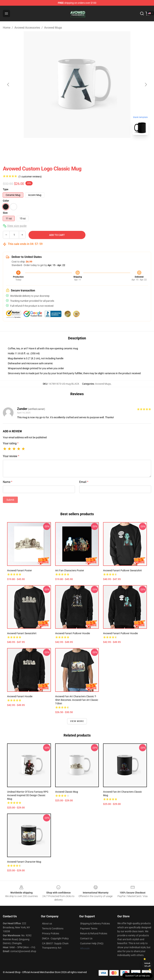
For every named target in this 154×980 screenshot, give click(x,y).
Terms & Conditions (53, 928)
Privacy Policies (51, 933)
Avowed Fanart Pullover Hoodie (120, 633)
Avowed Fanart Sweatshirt (22, 633)
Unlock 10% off (147, 965)
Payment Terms (89, 928)
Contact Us (86, 938)
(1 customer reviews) (30, 177)
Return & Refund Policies (94, 933)
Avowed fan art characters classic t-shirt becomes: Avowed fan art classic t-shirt (77, 700)
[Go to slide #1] (68, 146)
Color (6, 201)
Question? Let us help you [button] (137, 976)
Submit (10, 500)
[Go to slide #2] (86, 146)
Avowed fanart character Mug (24, 862)
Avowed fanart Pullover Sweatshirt (122, 570)
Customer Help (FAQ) (92, 943)
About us (47, 924)
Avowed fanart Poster (19, 570)
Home (7, 28)
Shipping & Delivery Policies (95, 924)
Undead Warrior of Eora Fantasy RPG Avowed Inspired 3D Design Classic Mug (28, 795)
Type (6, 189)
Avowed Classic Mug (67, 792)
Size (5, 213)
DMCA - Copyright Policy (55, 938)
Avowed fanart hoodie (20, 696)
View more (77, 721)
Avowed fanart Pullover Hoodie (73, 633)
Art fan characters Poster (70, 570)
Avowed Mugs (53, 28)
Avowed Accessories (27, 28)
